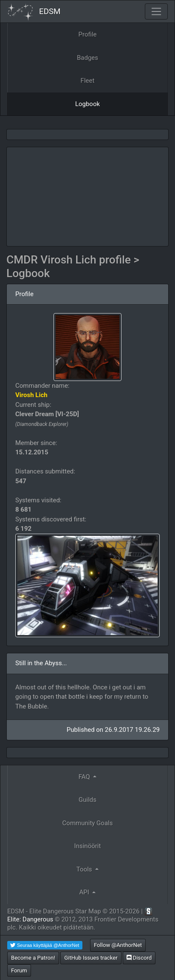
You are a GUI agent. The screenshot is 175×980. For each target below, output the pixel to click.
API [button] (85, 892)
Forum (19, 970)
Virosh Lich (31, 395)
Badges (87, 58)
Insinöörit (88, 846)
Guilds (87, 800)
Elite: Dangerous (30, 919)
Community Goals (88, 823)
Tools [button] (85, 869)
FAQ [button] (85, 777)
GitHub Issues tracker (91, 958)
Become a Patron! (33, 958)
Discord (139, 958)
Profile (88, 34)
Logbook (87, 104)
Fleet (88, 81)
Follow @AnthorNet (118, 945)
